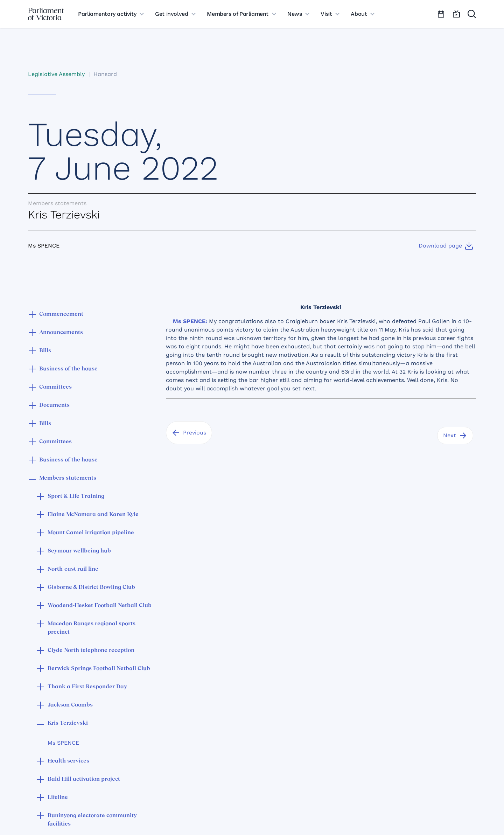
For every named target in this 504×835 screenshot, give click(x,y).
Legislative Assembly (56, 74)
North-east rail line (73, 569)
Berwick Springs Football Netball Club (99, 669)
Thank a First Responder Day (87, 687)
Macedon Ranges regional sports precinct (92, 628)
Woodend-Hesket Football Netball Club (100, 606)
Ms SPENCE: (190, 321)
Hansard (105, 74)
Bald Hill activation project (84, 779)
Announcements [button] (61, 333)
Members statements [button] (68, 478)
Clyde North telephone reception (91, 650)
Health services (68, 761)
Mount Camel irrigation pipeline (91, 533)
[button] (32, 315)
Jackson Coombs (70, 705)
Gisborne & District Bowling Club (91, 587)
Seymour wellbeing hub (79, 551)
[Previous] (189, 433)
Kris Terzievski (68, 723)
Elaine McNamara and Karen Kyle (93, 515)
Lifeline (58, 798)
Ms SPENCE (63, 743)
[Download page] (446, 246)
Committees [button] (55, 387)
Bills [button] (45, 351)
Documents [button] (54, 405)
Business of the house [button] (68, 369)
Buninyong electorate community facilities (92, 820)
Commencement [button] (61, 314)
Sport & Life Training (76, 496)
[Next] (455, 436)
